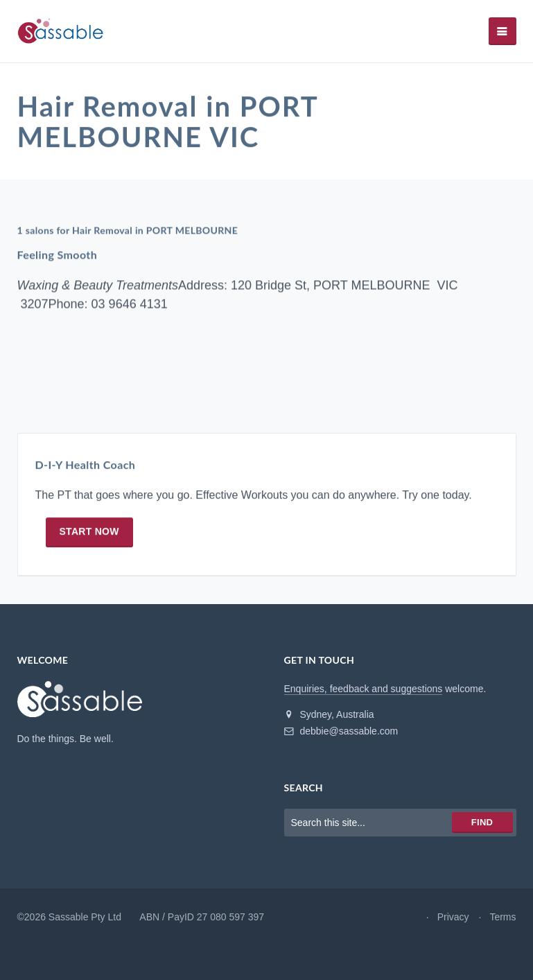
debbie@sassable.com (341, 731)
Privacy (453, 917)
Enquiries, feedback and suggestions (364, 689)
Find (482, 822)
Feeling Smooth (58, 255)
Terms (503, 917)
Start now (89, 532)
